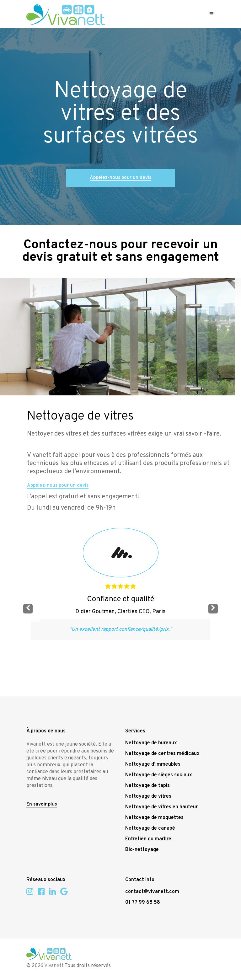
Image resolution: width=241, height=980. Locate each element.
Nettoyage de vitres (148, 796)
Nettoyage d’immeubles (153, 764)
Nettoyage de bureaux (151, 743)
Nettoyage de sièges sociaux (159, 775)
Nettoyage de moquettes (154, 818)
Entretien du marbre (148, 839)
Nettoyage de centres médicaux (162, 754)
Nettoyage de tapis (147, 786)
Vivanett (54, 966)
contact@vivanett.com (152, 892)
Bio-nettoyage (142, 850)
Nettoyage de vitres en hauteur (161, 807)
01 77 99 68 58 (143, 902)
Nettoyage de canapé (150, 828)
